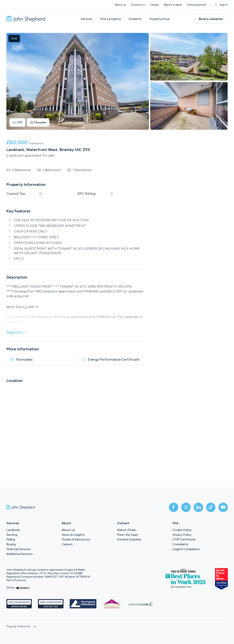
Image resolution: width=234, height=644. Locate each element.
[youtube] (223, 507)
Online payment (197, 5)
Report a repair (173, 5)
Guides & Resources (76, 539)
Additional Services (20, 554)
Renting (12, 535)
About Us (68, 530)
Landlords (13, 530)
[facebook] (174, 507)
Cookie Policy (182, 530)
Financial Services (18, 549)
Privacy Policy (182, 535)
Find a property (111, 19)
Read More (17, 332)
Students (135, 19)
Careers (154, 5)
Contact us (138, 5)
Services (87, 19)
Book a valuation (211, 19)
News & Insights (73, 535)
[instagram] (186, 507)
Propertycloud (159, 19)
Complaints (180, 544)
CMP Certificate (184, 539)
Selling (11, 539)
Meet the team (128, 535)
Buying (11, 544)
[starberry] (23, 588)
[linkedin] (198, 507)
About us (120, 5)
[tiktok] (211, 507)
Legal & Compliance (186, 549)
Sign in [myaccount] (221, 5)
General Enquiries (129, 539)
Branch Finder (127, 530)
